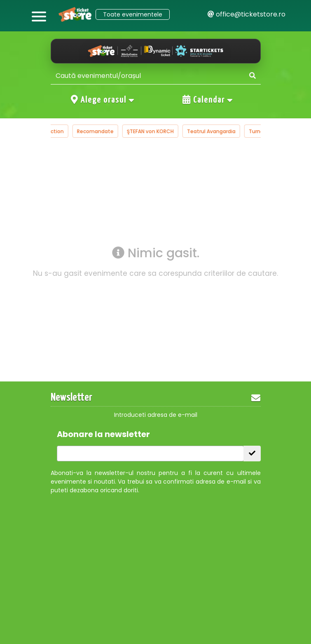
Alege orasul (103, 100)
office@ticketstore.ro (247, 14)
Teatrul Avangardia (221, 131)
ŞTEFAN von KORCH (160, 131)
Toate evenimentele (133, 14)
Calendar (208, 100)
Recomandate (105, 131)
